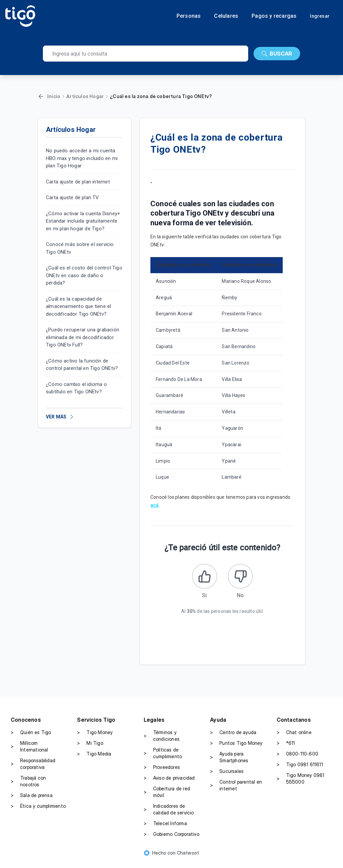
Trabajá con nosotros (28, 786)
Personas (189, 16)
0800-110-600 (297, 759)
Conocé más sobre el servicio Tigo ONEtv (80, 248)
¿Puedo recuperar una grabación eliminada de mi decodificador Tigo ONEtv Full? (83, 337)
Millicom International (29, 751)
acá (155, 505)
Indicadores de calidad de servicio (169, 814)
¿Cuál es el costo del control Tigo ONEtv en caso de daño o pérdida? (84, 275)
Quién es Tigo (31, 737)
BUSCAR (277, 54)
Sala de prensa (32, 800)
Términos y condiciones (162, 741)
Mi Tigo (90, 748)
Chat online (294, 737)
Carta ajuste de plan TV (73, 198)
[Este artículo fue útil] (202, 579)
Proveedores (162, 772)
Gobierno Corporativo (171, 839)
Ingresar (320, 16)
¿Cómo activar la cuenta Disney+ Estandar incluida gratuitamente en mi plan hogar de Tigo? (83, 221)
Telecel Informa (165, 828)
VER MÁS (60, 417)
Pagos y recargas (274, 16)
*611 (286, 748)
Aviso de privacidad (169, 783)
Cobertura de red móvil (167, 797)
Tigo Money (95, 737)
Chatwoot (188, 858)
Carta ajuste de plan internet (78, 182)
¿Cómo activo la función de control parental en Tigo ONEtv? (82, 365)
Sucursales (227, 776)
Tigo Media (94, 759)
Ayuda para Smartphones (229, 762)
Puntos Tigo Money (236, 748)
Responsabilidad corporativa (33, 769)
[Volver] (41, 96)
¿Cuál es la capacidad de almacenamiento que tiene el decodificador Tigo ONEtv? (78, 306)
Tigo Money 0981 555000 (301, 783)
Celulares (226, 16)
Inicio (54, 96)
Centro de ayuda (233, 737)
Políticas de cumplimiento (163, 758)
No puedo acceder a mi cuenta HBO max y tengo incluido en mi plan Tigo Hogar (82, 158)
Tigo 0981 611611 (300, 770)
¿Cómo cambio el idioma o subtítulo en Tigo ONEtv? (76, 388)
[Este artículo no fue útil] (243, 579)
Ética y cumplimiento (38, 811)
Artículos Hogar (85, 96)
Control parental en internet (236, 790)
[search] (146, 54)
